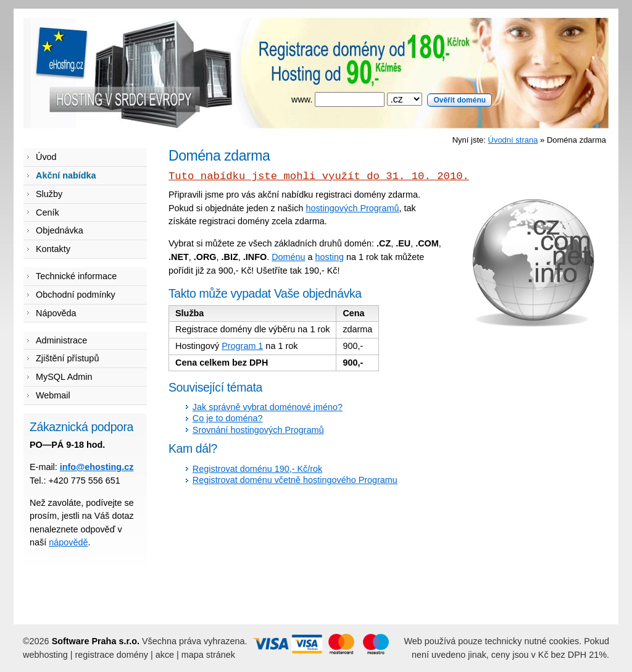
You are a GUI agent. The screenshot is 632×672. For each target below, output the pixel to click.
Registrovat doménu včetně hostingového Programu (295, 480)
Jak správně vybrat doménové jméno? (268, 407)
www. (392, 99)
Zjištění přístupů (67, 358)
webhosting (45, 655)
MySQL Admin (64, 377)
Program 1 (242, 346)
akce (165, 655)
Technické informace (76, 276)
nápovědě (68, 542)
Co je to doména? (228, 418)
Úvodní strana (513, 140)
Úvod (46, 157)
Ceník (48, 212)
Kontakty (53, 249)
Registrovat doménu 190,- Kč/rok (257, 469)
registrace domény (112, 655)
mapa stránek (208, 655)
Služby (49, 194)
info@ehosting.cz (97, 467)
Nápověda (56, 313)
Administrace (61, 340)
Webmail (53, 395)
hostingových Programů (352, 208)
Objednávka (60, 230)
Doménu (288, 257)
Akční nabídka (66, 175)
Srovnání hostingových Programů (258, 430)
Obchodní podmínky (76, 295)
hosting (330, 257)
